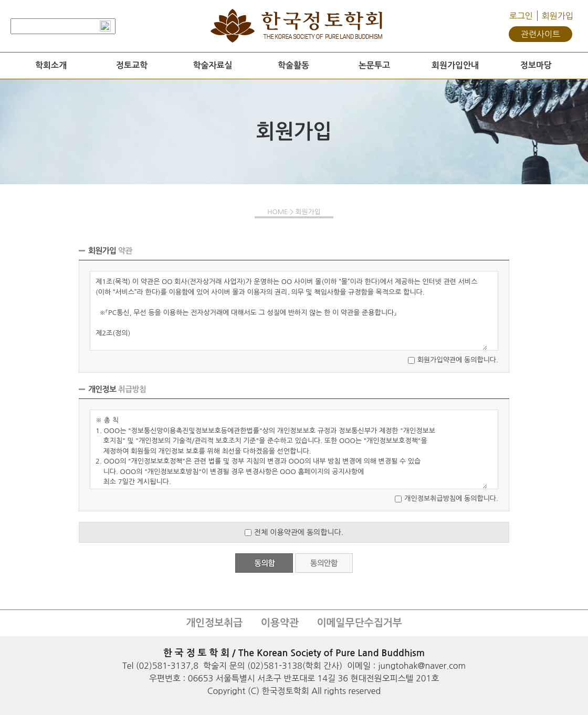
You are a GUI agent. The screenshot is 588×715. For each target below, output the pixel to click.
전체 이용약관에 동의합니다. (299, 532)
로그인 (521, 16)
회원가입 (558, 16)
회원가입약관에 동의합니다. (458, 360)
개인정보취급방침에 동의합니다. (451, 498)
